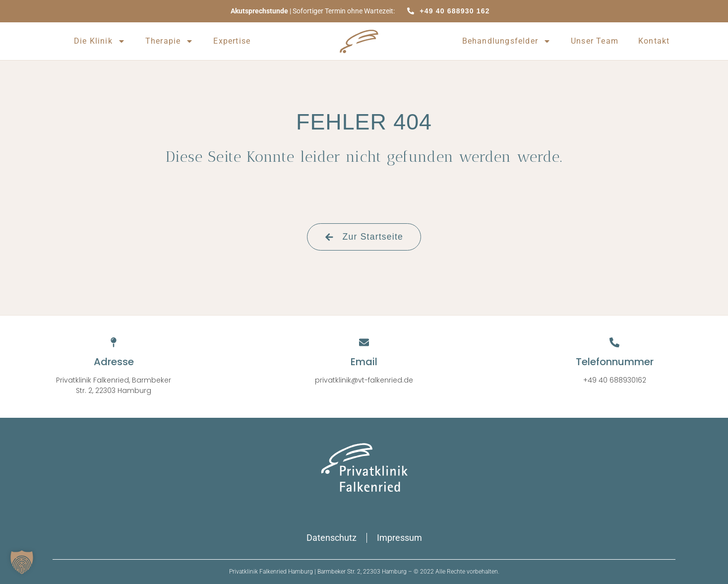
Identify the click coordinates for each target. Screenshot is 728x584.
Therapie (170, 41)
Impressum (399, 538)
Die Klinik (100, 41)
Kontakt (654, 41)
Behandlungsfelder (507, 41)
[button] (22, 562)
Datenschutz (332, 538)
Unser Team (595, 41)
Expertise (232, 41)
